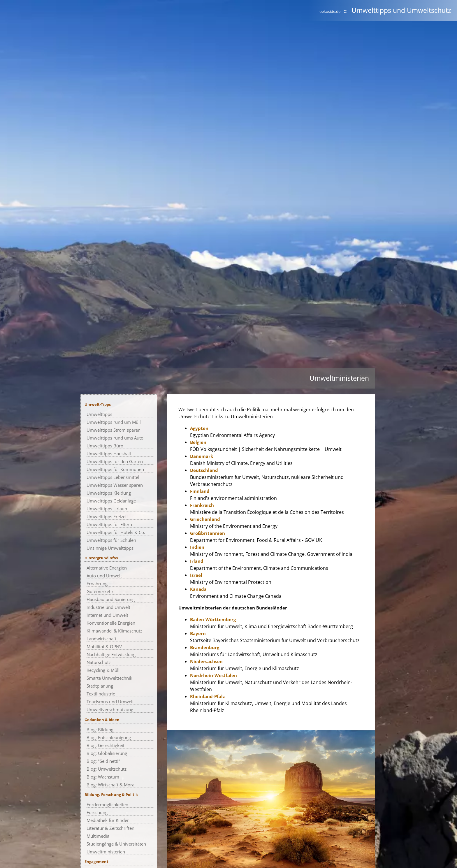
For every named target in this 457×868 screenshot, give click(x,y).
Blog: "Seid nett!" (103, 761)
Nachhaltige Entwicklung (111, 654)
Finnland (200, 491)
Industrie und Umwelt (108, 607)
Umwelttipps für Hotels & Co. (116, 532)
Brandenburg (205, 647)
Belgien (198, 442)
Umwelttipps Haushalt (109, 454)
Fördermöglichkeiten (107, 804)
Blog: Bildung (100, 730)
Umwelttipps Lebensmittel (113, 477)
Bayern (198, 633)
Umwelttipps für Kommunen (115, 469)
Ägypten (199, 428)
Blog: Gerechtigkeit (106, 745)
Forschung (97, 812)
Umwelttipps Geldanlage (111, 501)
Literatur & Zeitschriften (110, 828)
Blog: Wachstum (103, 777)
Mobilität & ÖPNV (104, 646)
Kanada (198, 589)
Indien (197, 547)
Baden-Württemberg (213, 619)
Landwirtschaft (101, 639)
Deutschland (204, 470)
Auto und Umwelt (104, 576)
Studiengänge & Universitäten (116, 844)
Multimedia (98, 836)
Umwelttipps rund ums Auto (115, 438)
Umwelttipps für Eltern (109, 524)
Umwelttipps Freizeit (107, 516)
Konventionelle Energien (111, 623)
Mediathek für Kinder (108, 820)
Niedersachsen (206, 661)
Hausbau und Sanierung (111, 599)
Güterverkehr (100, 591)
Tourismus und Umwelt (110, 702)
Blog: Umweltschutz (107, 769)
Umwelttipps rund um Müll (114, 422)
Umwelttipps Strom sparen (114, 430)
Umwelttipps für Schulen (111, 540)
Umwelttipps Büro (105, 446)
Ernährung (97, 584)
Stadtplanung (100, 686)
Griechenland (205, 519)
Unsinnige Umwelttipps (110, 548)
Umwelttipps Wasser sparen (115, 485)
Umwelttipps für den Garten (115, 461)
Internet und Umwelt (107, 615)
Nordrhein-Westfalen (213, 675)
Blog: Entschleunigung (109, 737)
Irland (197, 561)
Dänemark (202, 456)
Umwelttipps (99, 414)
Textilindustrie (101, 694)
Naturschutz (99, 662)
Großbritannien (208, 533)
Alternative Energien (107, 568)
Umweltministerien (106, 852)
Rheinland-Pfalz (207, 696)
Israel (196, 575)
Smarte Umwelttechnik (109, 678)
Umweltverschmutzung (110, 709)
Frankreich (202, 505)
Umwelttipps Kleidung (109, 493)
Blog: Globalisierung (107, 753)
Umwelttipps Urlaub (107, 509)
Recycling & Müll (103, 670)
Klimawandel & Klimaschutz (114, 631)
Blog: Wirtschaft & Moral (111, 785)
